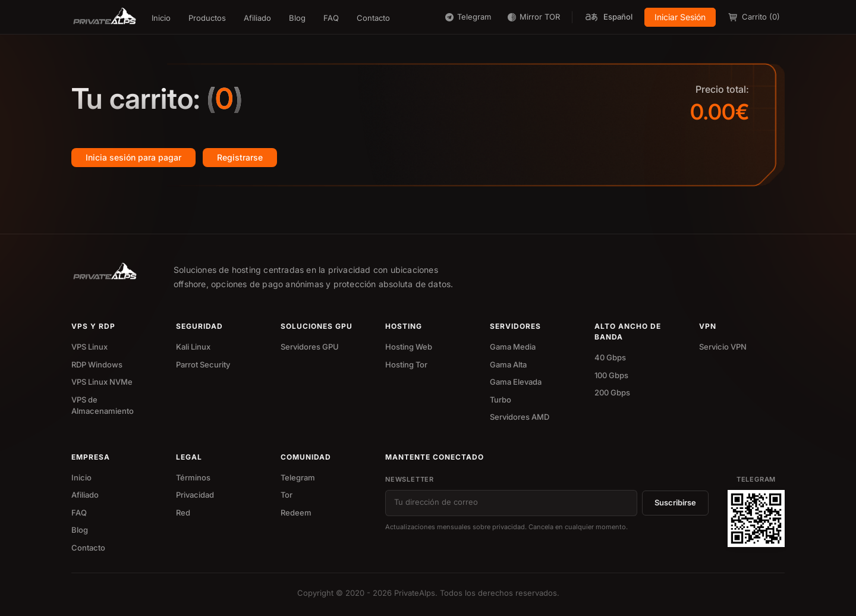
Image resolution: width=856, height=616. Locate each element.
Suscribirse (675, 502)
